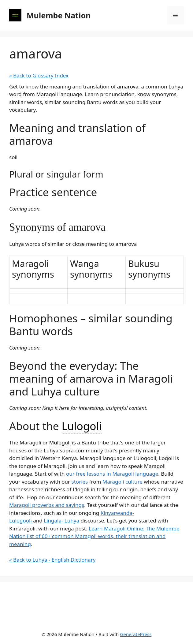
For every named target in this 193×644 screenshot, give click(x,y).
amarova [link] (128, 86)
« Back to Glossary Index (39, 75)
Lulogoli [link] (82, 426)
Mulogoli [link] (60, 442)
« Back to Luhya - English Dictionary (52, 560)
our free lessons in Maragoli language (112, 474)
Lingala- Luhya (61, 520)
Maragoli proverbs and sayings (47, 505)
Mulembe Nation (59, 15)
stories (80, 482)
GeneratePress (136, 634)
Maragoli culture (122, 482)
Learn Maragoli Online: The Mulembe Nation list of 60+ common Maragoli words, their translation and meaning (94, 536)
